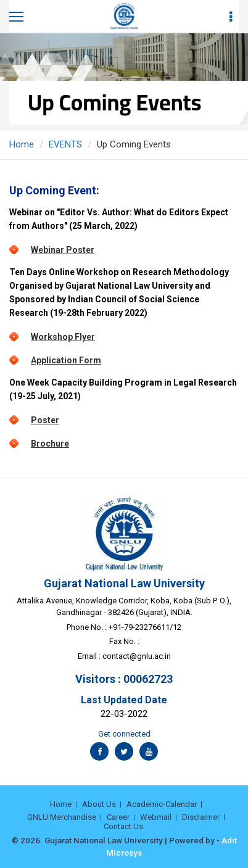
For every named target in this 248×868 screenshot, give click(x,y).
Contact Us (123, 826)
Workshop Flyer (63, 337)
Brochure (50, 444)
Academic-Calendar (162, 804)
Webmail (156, 817)
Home (22, 144)
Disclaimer (201, 817)
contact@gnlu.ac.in (137, 656)
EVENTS (65, 144)
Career (118, 817)
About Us (99, 804)
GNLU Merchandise (62, 817)
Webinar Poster (63, 250)
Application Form (66, 360)
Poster (45, 420)
